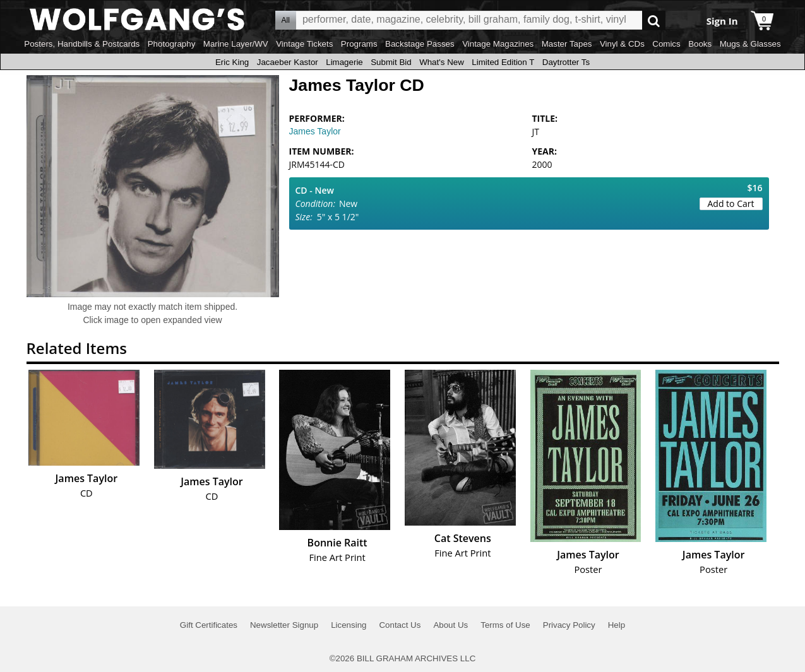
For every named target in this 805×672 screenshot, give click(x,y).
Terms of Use (505, 625)
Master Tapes (567, 44)
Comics (666, 44)
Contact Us (400, 625)
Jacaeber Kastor (288, 62)
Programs (359, 44)
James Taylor (315, 131)
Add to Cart (731, 203)
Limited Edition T (503, 62)
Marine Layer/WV (236, 44)
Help (617, 625)
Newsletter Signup (284, 625)
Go (654, 21)
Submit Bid (391, 62)
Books (700, 44)
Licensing (349, 625)
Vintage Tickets (304, 44)
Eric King (232, 62)
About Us (450, 625)
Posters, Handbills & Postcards (82, 44)
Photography (172, 44)
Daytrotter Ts (566, 62)
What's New (442, 62)
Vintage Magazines (498, 44)
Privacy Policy (569, 625)
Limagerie (344, 62)
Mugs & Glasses (750, 44)
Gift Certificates (209, 625)
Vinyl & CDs (622, 44)
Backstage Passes (420, 44)
